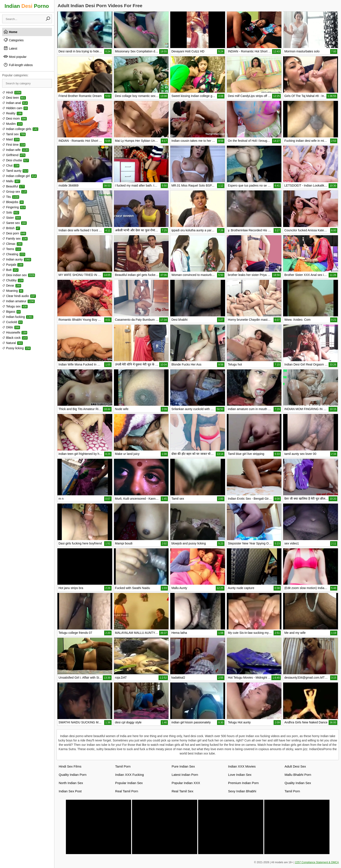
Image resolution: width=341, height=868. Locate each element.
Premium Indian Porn (243, 783)
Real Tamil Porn (127, 791)
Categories (13, 40)
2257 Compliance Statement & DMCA (317, 862)
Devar (12, 285)
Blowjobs (13, 202)
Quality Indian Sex (298, 783)
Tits (11, 197)
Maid (11, 139)
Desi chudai (16, 160)
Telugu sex (15, 306)
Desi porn (14, 233)
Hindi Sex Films (70, 766)
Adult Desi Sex (295, 766)
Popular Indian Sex (129, 783)
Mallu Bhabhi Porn (298, 775)
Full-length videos (18, 65)
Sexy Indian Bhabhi (242, 791)
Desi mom (14, 119)
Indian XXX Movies (242, 766)
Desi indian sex (19, 275)
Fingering (14, 207)
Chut (11, 165)
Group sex (15, 192)
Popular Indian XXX (186, 783)
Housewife (15, 332)
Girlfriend (14, 155)
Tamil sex (14, 134)
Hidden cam (15, 108)
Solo (11, 212)
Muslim (12, 124)
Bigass (11, 312)
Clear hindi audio (19, 296)
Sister (12, 218)
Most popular (15, 57)
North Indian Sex (71, 783)
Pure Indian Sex (183, 766)
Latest (10, 48)
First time (14, 145)
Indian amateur (18, 301)
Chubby (13, 280)
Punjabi (13, 265)
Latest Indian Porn (185, 775)
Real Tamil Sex (182, 791)
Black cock (15, 338)
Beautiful (13, 186)
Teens (12, 249)
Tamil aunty (15, 171)
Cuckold (12, 322)
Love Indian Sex (240, 775)
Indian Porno (27, 6)
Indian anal (15, 103)
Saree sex (14, 223)
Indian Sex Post (70, 791)
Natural (13, 343)
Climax (12, 244)
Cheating (14, 254)
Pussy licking (16, 348)
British (11, 228)
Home (10, 32)
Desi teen (14, 98)
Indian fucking (18, 317)
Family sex (15, 239)
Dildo (11, 327)
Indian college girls (20, 129)
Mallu (11, 181)
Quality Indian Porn (73, 775)
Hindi (12, 92)
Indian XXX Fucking (130, 775)
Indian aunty (17, 259)
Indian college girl (19, 176)
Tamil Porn (123, 766)
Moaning (13, 291)
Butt (10, 270)
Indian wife (16, 150)
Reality (12, 113)
